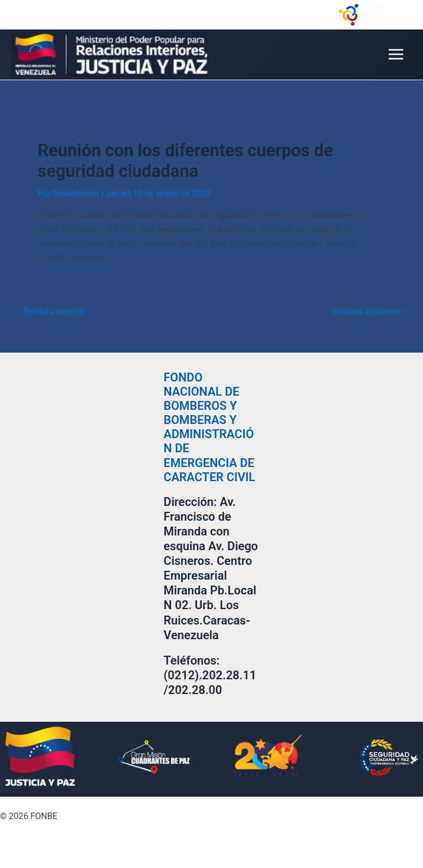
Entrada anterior (49, 312)
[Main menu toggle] (396, 54)
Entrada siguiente (371, 312)
